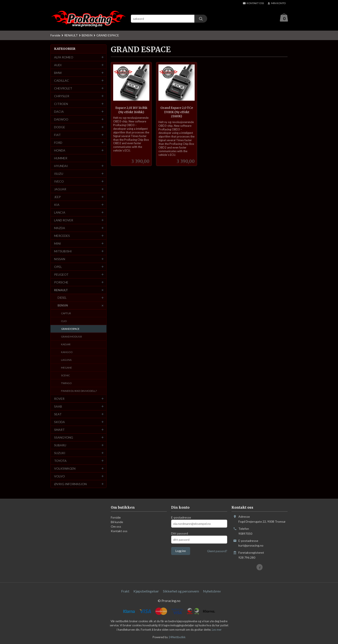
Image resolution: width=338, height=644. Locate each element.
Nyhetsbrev (212, 591)
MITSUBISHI (63, 251)
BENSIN (63, 306)
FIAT (57, 135)
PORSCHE (61, 282)
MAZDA (60, 228)
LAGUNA (66, 360)
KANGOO (67, 352)
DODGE (60, 127)
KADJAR (66, 345)
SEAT (58, 414)
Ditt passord (180, 534)
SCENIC (65, 376)
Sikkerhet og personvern (181, 591)
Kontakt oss (119, 531)
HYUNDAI (61, 166)
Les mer (217, 630)
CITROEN (61, 104)
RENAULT (61, 290)
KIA (57, 205)
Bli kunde (117, 522)
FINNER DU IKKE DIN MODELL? (79, 391)
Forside (55, 35)
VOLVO (59, 476)
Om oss (116, 527)
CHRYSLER (62, 96)
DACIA (59, 112)
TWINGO (66, 383)
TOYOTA (60, 461)
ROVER (59, 399)
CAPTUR (66, 313)
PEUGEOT (61, 275)
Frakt (125, 591)
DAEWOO (61, 120)
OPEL (58, 267)
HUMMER (61, 158)
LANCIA (60, 213)
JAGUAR (60, 189)
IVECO (59, 182)
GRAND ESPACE (70, 329)
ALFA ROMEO (64, 57)
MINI (58, 244)
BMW (58, 73)
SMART (59, 430)
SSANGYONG (64, 438)
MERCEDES (62, 236)
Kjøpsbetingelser (146, 591)
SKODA (59, 422)
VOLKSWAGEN (65, 469)
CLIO (64, 321)
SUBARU (60, 445)
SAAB (58, 407)
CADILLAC (62, 81)
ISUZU (59, 174)
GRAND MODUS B (71, 337)
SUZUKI (60, 453)
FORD (58, 143)
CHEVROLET (63, 88)
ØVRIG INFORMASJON (70, 484)
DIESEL (62, 298)
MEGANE (67, 368)
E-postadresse (181, 518)
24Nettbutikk (177, 637)
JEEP (57, 197)
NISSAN (60, 259)
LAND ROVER (64, 220)
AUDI (58, 65)
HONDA (60, 151)
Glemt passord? (217, 551)
